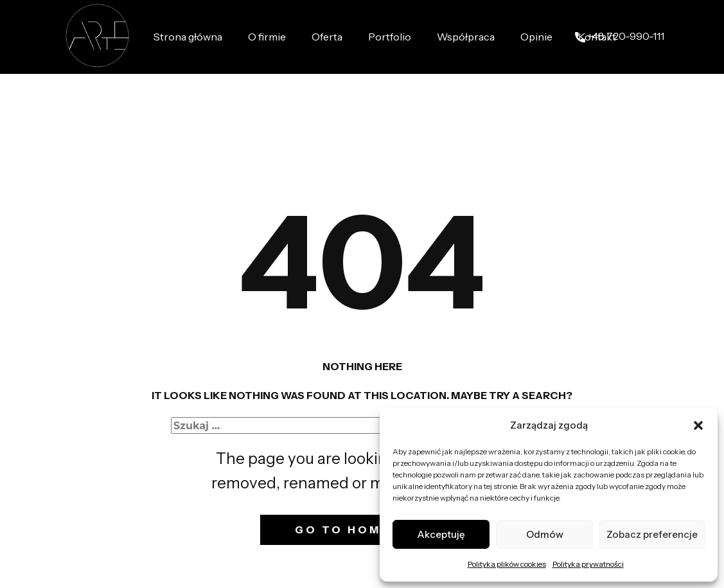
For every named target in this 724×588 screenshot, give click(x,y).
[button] (698, 425)
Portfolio (390, 37)
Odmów (545, 534)
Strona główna (188, 37)
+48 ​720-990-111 (620, 37)
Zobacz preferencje (652, 534)
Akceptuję (441, 534)
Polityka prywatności (588, 564)
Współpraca (466, 37)
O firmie (267, 37)
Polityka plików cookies (507, 564)
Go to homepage (362, 530)
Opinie (536, 37)
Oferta (327, 37)
